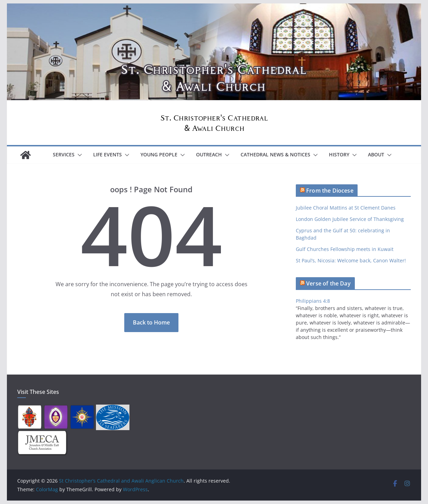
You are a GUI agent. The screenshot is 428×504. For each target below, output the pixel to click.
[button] (78, 155)
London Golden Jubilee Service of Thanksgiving (350, 219)
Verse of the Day (328, 283)
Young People (159, 154)
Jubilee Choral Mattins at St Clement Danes (346, 208)
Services (64, 154)
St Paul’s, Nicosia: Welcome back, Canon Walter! (351, 260)
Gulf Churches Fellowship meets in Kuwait (345, 249)
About (376, 154)
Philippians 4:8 (313, 301)
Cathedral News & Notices (275, 154)
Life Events (108, 154)
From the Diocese (330, 191)
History (339, 154)
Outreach (209, 154)
